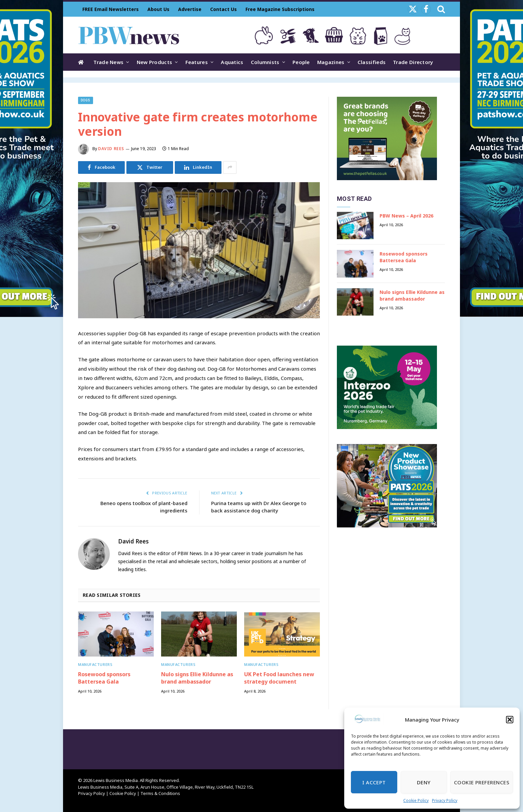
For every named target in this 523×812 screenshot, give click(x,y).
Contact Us (223, 9)
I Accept (374, 782)
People (301, 62)
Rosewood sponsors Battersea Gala (104, 678)
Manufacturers (95, 664)
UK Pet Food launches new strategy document (279, 678)
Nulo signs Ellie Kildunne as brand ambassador (197, 678)
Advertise (190, 9)
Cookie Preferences (482, 782)
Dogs (86, 100)
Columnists (265, 62)
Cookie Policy (416, 800)
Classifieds (372, 62)
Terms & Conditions (160, 793)
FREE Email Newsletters (111, 9)
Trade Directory (413, 62)
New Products (155, 62)
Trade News (108, 62)
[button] (510, 720)
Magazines (331, 62)
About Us (158, 9)
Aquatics (232, 62)
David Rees (111, 149)
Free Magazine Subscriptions (280, 9)
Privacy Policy (445, 800)
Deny (424, 782)
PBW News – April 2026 (406, 216)
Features (197, 62)
